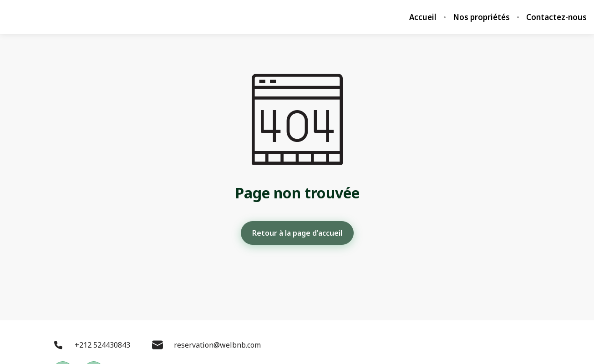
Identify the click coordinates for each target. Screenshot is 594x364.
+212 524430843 (91, 345)
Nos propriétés (481, 17)
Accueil (423, 17)
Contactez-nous (556, 17)
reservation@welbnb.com (206, 345)
